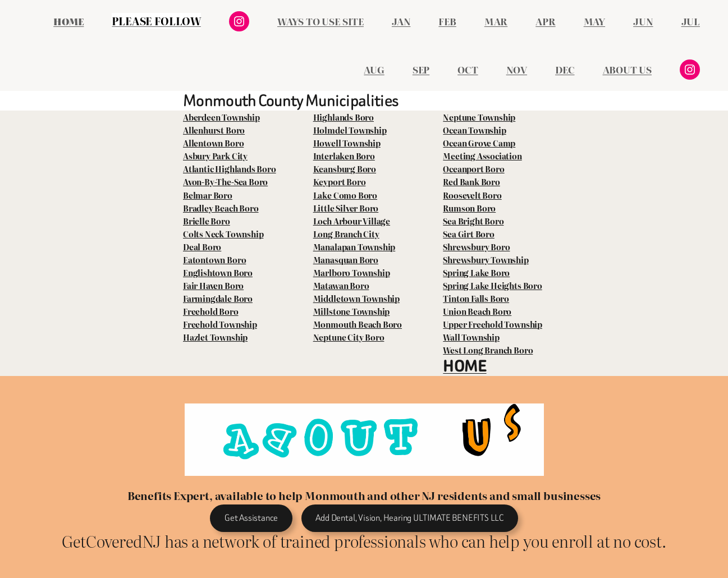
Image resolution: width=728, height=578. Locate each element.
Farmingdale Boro (218, 298)
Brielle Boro (207, 221)
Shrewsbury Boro (476, 247)
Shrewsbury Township (486, 260)
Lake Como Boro (345, 195)
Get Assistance (251, 518)
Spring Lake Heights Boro (492, 285)
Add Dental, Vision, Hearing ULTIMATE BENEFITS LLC (409, 518)
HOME (464, 366)
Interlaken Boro (344, 156)
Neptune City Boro (349, 337)
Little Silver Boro (346, 208)
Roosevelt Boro (472, 195)
